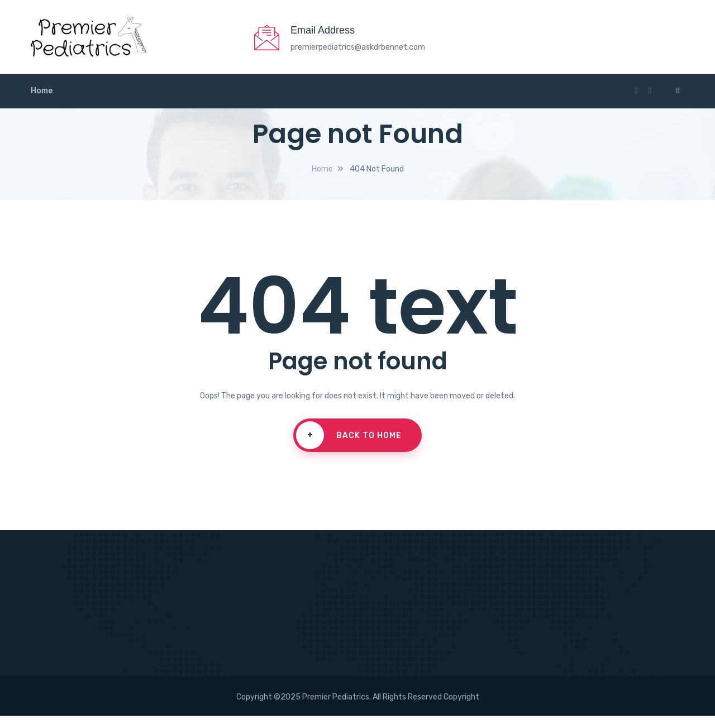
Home (42, 103)
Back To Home (345, 448)
